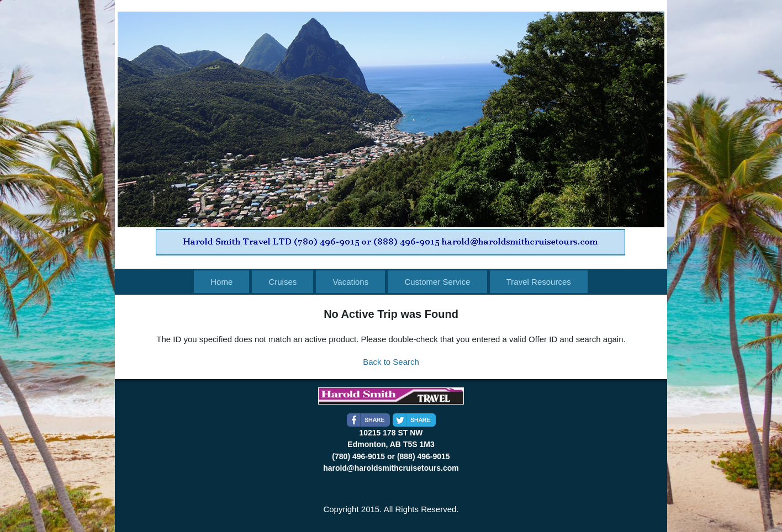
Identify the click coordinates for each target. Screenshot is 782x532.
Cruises (282, 282)
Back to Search (391, 362)
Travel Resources (539, 282)
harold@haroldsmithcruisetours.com (391, 468)
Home (221, 282)
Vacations (350, 282)
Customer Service (437, 282)
